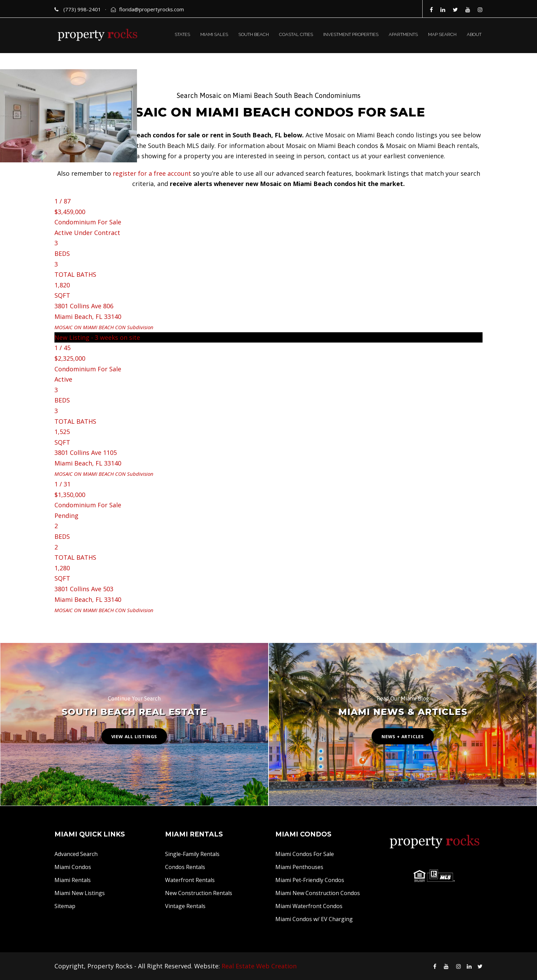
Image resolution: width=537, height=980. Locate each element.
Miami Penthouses (299, 867)
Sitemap (65, 906)
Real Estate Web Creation (259, 966)
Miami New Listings (80, 893)
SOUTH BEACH (254, 34)
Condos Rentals (185, 867)
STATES (182, 34)
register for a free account (152, 173)
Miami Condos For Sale (305, 854)
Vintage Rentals (185, 906)
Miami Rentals (73, 880)
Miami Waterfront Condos (309, 906)
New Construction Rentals (199, 893)
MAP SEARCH (442, 34)
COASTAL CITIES (296, 34)
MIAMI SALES (214, 34)
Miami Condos (73, 867)
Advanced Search (76, 854)
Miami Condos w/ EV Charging (314, 919)
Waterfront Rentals (190, 880)
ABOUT (474, 34)
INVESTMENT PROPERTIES (351, 34)
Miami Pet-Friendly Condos (310, 880)
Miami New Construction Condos (318, 893)
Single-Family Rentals (192, 854)
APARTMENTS (403, 34)
